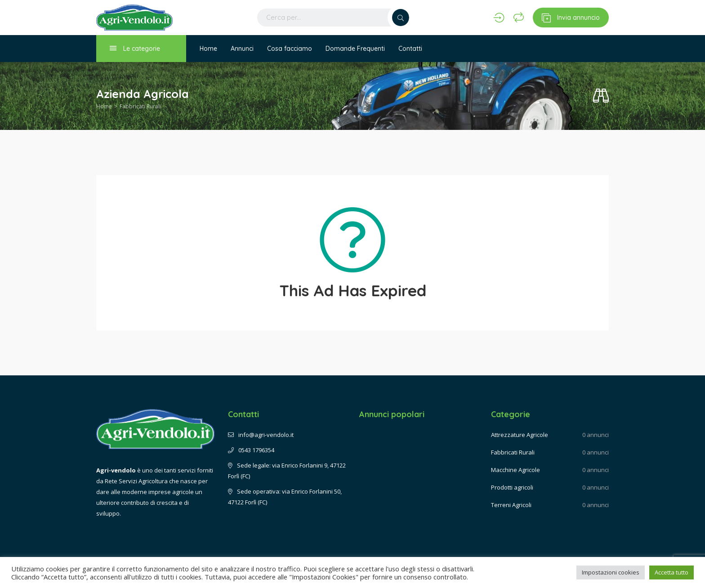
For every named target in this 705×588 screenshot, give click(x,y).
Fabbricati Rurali (140, 106)
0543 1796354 (251, 450)
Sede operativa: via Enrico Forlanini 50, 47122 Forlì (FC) (285, 497)
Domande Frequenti (355, 49)
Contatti (410, 49)
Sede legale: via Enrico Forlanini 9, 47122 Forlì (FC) (287, 471)
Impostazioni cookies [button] (611, 572)
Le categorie (135, 48)
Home (208, 49)
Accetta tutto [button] (672, 572)
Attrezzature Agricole (520, 435)
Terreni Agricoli (511, 505)
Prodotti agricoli (512, 487)
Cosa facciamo (290, 49)
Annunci (242, 49)
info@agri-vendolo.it (261, 435)
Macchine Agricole (515, 470)
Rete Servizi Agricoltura (136, 481)
